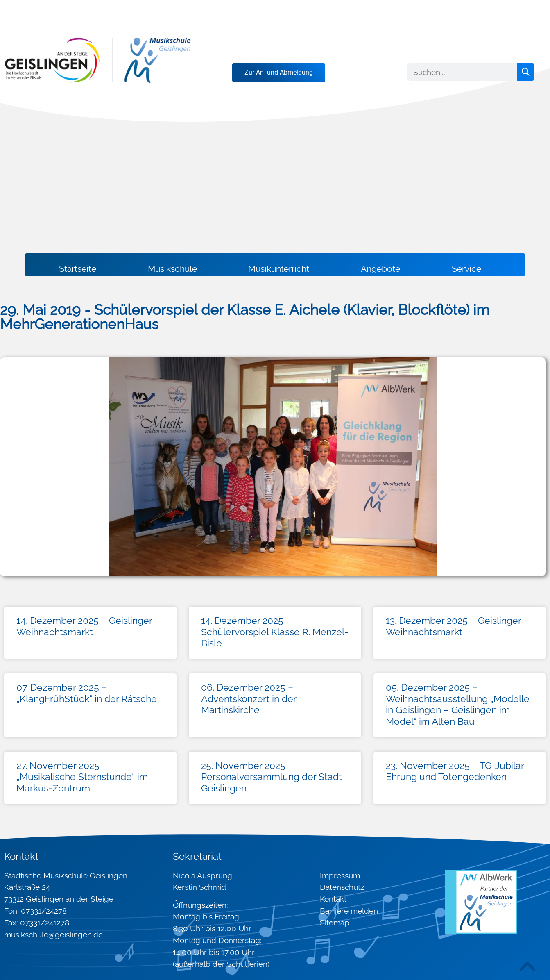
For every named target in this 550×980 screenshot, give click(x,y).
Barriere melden (349, 911)
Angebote (380, 269)
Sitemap (335, 923)
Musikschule (172, 269)
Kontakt (333, 899)
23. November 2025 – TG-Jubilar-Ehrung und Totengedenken (457, 771)
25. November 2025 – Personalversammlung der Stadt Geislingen (272, 777)
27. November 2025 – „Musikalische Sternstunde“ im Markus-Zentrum (82, 777)
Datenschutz (342, 887)
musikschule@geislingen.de (53, 935)
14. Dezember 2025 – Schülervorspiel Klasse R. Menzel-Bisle (275, 632)
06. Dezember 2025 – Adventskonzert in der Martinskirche (249, 698)
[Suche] (526, 72)
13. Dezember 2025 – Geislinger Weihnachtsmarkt (453, 626)
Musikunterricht (279, 269)
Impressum (340, 875)
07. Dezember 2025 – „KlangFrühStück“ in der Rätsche (87, 693)
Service (466, 269)
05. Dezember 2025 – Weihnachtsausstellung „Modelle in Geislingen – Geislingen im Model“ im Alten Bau (458, 704)
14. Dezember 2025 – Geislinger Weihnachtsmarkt (84, 626)
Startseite (78, 269)
